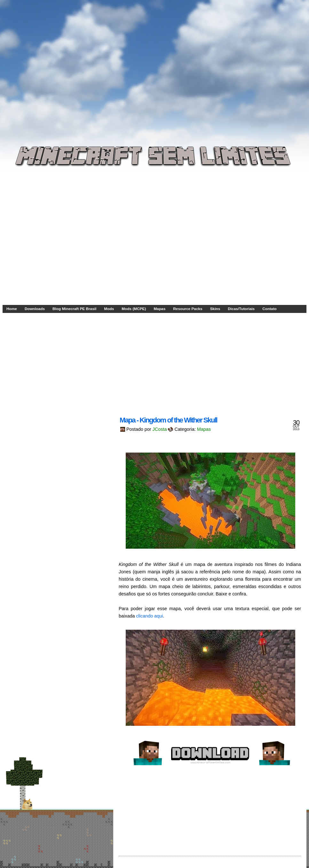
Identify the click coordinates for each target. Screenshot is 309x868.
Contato (269, 309)
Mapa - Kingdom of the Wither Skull (168, 420)
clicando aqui (149, 616)
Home (12, 309)
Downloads (35, 309)
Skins (215, 309)
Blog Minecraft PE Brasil (74, 309)
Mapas (159, 309)
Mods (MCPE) (134, 309)
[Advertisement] (60, 66)
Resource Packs (188, 309)
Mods (109, 309)
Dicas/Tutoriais (241, 309)
